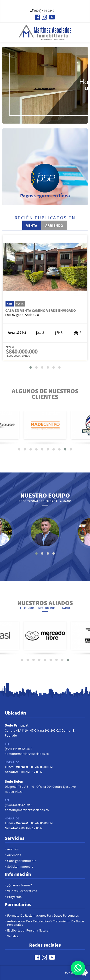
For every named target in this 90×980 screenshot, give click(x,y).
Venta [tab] (32, 225)
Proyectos (14, 897)
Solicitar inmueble (20, 866)
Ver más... (14, 936)
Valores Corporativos (22, 891)
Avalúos (13, 849)
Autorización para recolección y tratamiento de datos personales (46, 923)
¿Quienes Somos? (20, 885)
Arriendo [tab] (54, 225)
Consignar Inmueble (22, 861)
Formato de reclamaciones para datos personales (43, 915)
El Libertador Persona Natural (28, 930)
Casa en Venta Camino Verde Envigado (41, 310)
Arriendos (14, 855)
